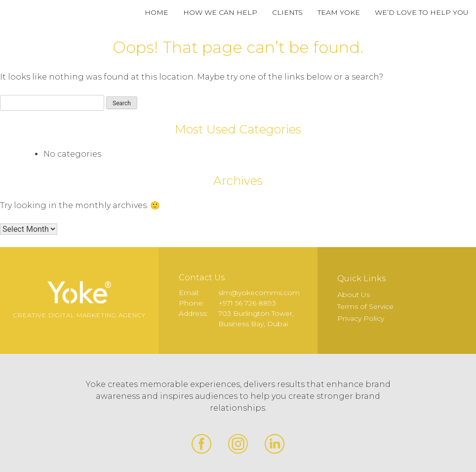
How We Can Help (220, 12)
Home (157, 12)
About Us (354, 295)
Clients (287, 12)
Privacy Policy (361, 318)
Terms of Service (365, 306)
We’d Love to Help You (422, 12)
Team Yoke (339, 12)
